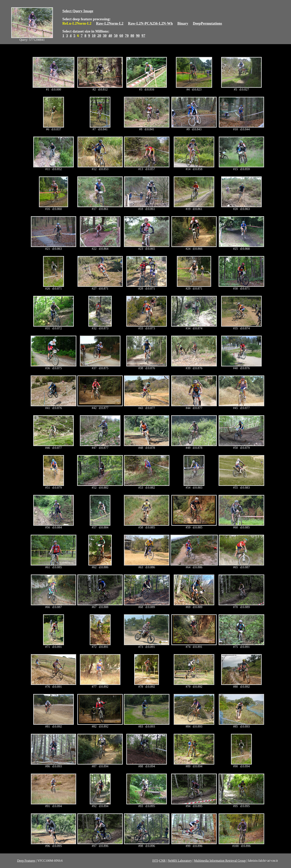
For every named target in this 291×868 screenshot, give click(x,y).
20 (99, 36)
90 (138, 36)
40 (110, 36)
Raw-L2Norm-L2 (110, 23)
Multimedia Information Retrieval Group (220, 861)
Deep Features (26, 861)
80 (132, 36)
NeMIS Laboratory (180, 861)
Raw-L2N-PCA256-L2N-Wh (151, 23)
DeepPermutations (207, 23)
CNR (162, 861)
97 (143, 36)
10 (94, 36)
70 (127, 36)
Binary (183, 23)
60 (121, 36)
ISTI (155, 861)
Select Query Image (78, 11)
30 (105, 36)
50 (116, 36)
